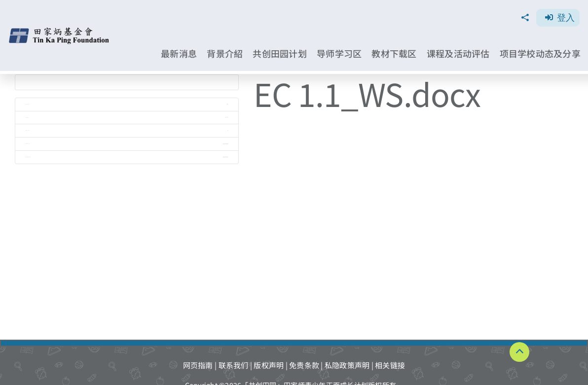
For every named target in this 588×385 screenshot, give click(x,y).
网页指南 (198, 365)
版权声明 (269, 365)
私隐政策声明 (347, 365)
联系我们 (234, 365)
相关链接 (390, 365)
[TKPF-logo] (60, 31)
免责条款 (304, 365)
